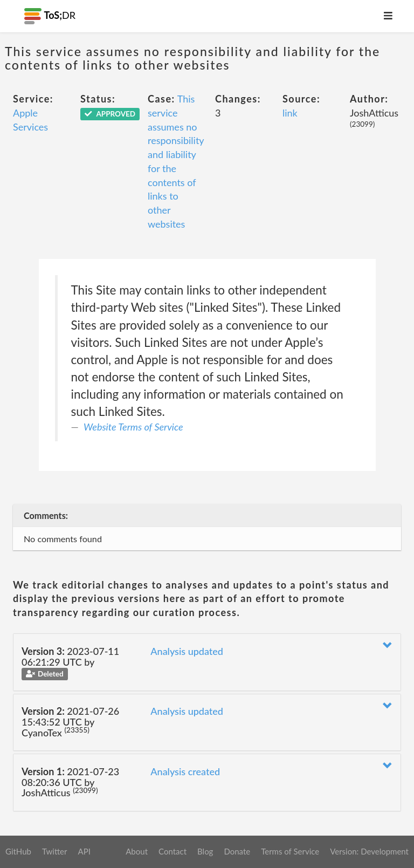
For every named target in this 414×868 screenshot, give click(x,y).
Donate (237, 851)
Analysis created (185, 771)
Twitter (55, 851)
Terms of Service (290, 851)
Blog (205, 851)
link (290, 113)
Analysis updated (187, 651)
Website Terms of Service (133, 427)
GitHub (18, 851)
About (137, 851)
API (84, 851)
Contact (172, 851)
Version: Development (369, 851)
